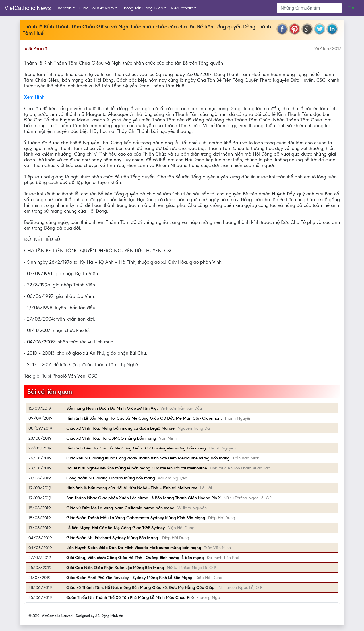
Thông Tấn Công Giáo (142, 8)
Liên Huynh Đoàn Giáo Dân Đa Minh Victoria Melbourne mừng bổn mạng (134, 548)
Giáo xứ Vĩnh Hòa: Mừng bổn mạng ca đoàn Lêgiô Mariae (120, 428)
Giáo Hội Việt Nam (97, 8)
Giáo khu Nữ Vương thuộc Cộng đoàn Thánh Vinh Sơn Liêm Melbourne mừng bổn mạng (148, 458)
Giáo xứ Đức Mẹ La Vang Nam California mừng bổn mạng (120, 508)
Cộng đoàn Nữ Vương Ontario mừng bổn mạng (111, 478)
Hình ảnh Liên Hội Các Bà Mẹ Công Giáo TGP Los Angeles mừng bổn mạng (136, 448)
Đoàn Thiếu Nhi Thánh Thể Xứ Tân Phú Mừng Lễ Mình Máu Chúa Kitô (130, 597)
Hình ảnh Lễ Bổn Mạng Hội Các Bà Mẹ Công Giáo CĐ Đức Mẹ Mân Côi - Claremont (144, 418)
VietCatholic (182, 8)
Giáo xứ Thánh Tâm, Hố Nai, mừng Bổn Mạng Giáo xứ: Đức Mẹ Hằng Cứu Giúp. (141, 587)
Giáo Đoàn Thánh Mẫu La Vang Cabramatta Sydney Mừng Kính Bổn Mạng (136, 518)
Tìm (352, 8)
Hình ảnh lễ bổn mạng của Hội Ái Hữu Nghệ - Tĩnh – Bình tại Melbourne (132, 488)
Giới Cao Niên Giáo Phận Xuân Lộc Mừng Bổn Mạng (115, 568)
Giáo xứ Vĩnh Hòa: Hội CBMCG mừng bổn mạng (111, 438)
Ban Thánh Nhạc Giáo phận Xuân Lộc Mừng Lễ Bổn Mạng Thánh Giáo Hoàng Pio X (143, 498)
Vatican (65, 8)
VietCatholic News (28, 8)
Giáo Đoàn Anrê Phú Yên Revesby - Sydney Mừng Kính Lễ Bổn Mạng (129, 578)
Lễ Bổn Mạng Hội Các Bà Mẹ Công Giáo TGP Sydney (115, 528)
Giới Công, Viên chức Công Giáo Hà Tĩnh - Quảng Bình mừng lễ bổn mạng (135, 558)
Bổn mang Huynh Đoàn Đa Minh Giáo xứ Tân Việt (112, 408)
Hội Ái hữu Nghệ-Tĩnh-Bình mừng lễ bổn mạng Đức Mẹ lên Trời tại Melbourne (137, 468)
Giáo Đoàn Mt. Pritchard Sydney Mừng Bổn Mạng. (113, 538)
